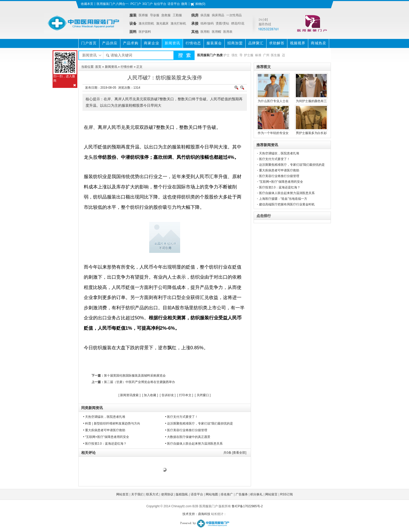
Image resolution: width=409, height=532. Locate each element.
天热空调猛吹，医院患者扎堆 (279, 153)
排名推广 (227, 494)
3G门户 (147, 4)
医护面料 (145, 32)
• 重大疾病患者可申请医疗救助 (104, 430)
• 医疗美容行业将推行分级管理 (186, 430)
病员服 (205, 15)
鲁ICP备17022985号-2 (247, 506)
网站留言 (271, 494)
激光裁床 (162, 23)
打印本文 (185, 395)
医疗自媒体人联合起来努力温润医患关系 (287, 193)
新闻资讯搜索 (129, 395)
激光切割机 (146, 23)
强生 (235, 55)
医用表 (228, 32)
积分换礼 (256, 494)
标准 (258, 55)
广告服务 (242, 494)
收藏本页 (87, 4)
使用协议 (167, 494)
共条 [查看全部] (235, 453)
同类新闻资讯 (92, 408)
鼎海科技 (204, 514)
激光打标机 (178, 23)
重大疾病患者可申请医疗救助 (279, 170)
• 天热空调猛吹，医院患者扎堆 (104, 417)
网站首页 (122, 494)
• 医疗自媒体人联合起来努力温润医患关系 (194, 444)
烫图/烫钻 (222, 23)
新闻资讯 (111, 67)
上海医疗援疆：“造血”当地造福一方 (283, 199)
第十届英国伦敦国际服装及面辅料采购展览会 (135, 376)
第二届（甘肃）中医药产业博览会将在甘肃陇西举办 (139, 382)
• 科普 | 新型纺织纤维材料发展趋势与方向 (112, 423)
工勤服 (177, 15)
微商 (184, 4)
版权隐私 (182, 494)
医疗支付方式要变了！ (274, 159)
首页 (98, 67)
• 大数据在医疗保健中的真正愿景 (188, 437)
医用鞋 (205, 32)
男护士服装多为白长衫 (311, 133)
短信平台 (160, 4)
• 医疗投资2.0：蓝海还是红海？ (105, 444)
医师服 (143, 15)
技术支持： (190, 514)
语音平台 (174, 4)
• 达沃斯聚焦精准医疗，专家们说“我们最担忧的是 (199, 423)
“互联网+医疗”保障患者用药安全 (281, 182)
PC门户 (136, 4)
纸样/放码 (207, 23)
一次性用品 (234, 15)
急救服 (166, 15)
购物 (198, 4)
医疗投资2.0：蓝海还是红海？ (280, 187)
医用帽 (216, 32)
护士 (227, 55)
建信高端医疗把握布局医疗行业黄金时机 (287, 204)
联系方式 (152, 494)
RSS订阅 (286, 494)
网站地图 (212, 494)
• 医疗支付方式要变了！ (182, 417)
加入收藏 (150, 395)
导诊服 (155, 15)
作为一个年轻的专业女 (273, 133)
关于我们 (137, 494)
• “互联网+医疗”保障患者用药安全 (106, 437)
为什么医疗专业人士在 (273, 101)
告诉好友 (168, 395)
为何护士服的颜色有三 (311, 101)
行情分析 (127, 67)
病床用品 (218, 15)
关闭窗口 (203, 395)
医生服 (276, 55)
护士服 (249, 55)
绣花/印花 (238, 23)
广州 (266, 55)
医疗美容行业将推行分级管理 (279, 176)
